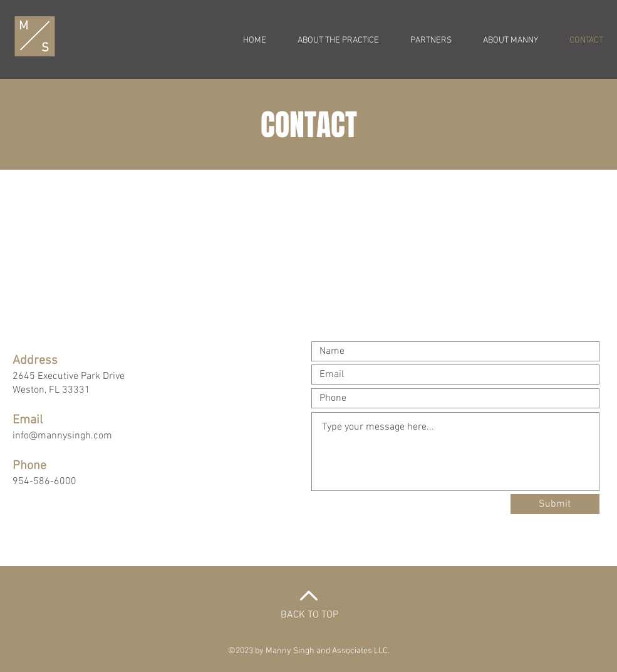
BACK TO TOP (309, 615)
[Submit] (555, 504)
